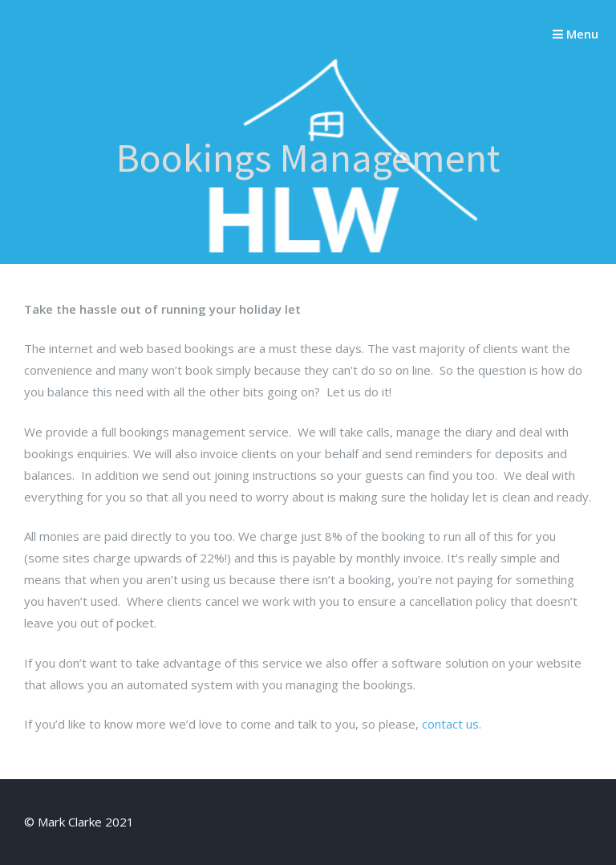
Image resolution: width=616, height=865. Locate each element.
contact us (450, 724)
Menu (575, 34)
